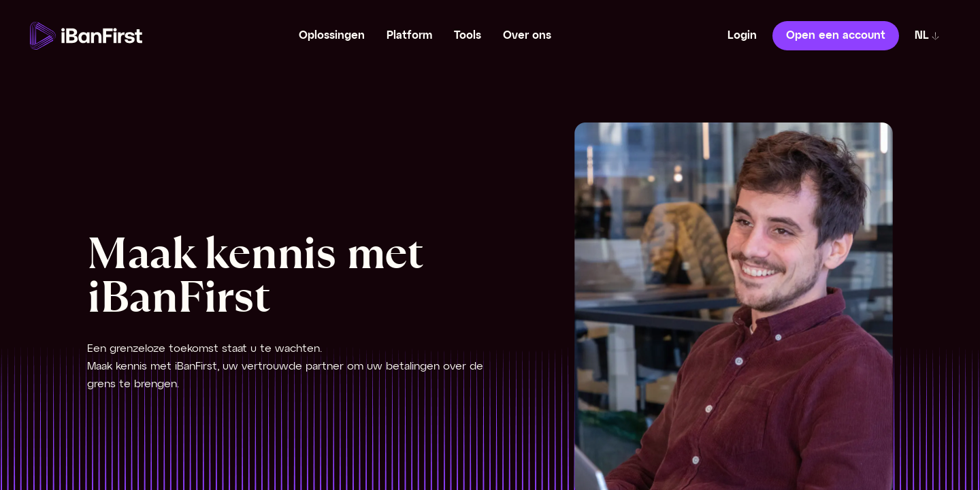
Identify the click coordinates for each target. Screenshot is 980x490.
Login (742, 36)
